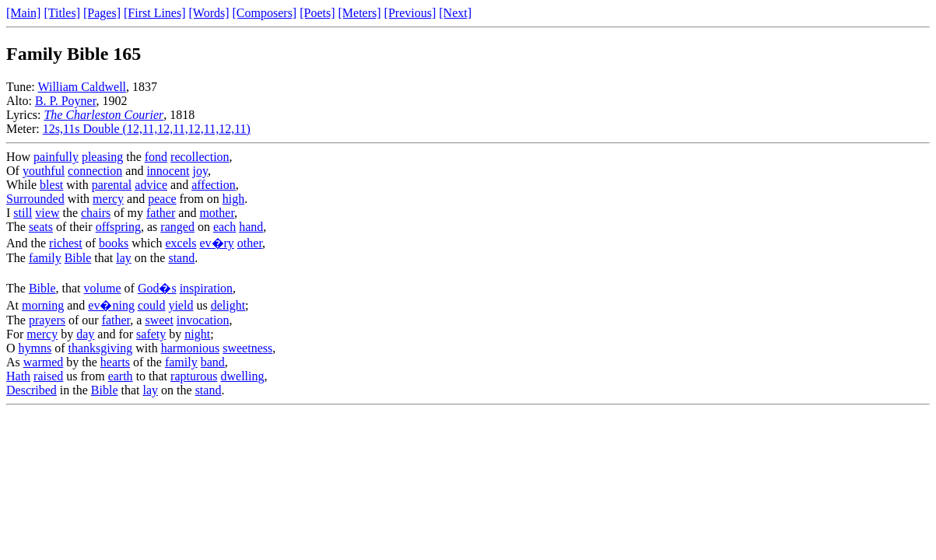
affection (214, 185)
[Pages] (102, 13)
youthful (44, 171)
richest (66, 243)
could (152, 305)
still (23, 213)
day (85, 334)
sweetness (247, 348)
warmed (44, 362)
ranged (177, 227)
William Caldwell (82, 87)
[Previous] (410, 13)
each (224, 227)
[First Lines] (155, 13)
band (213, 362)
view (47, 213)
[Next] (455, 13)
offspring (118, 227)
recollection (200, 157)
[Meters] (360, 13)
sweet (159, 320)
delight (228, 305)
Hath (18, 376)
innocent (168, 171)
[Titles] (62, 13)
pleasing (102, 157)
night (197, 334)
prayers (47, 320)
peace (162, 199)
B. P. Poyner (65, 101)
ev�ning (111, 305)
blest (51, 185)
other (250, 243)
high (233, 199)
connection (95, 171)
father (161, 213)
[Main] (23, 13)
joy (200, 171)
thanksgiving (101, 348)
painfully (56, 157)
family (45, 258)
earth (121, 376)
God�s (157, 288)
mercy (108, 199)
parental (112, 185)
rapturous (194, 376)
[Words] (209, 13)
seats (41, 227)
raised (48, 376)
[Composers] (265, 13)
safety (151, 334)
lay (124, 258)
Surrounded (35, 199)
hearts (115, 362)
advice (151, 185)
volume (103, 288)
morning (43, 305)
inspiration (206, 288)
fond (156, 157)
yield (181, 305)
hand (251, 227)
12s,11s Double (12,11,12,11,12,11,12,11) (147, 129)
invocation (203, 320)
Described (32, 390)
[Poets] (317, 13)
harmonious (191, 348)
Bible (78, 258)
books (114, 243)
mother (217, 213)
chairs (96, 213)
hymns (35, 348)
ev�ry (216, 243)
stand (181, 258)
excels (181, 243)
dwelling (243, 376)
